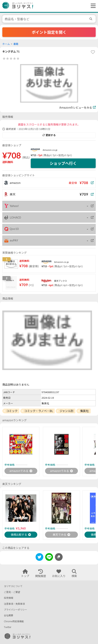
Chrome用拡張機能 (14, 621)
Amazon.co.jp (50, 150)
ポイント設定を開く (49, 32)
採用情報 (9, 598)
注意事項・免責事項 (14, 604)
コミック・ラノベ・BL (38, 411)
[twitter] (39, 558)
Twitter (8, 627)
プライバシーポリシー (15, 610)
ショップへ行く (63, 163)
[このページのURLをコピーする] (59, 557)
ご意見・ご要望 (12, 592)
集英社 (84, 411)
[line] (49, 558)
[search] (91, 19)
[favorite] (93, 52)
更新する (49, 135)
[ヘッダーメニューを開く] (92, 6)
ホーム (6, 44)
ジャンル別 (66, 411)
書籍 (16, 44)
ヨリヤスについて (13, 586)
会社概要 (9, 615)
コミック (12, 411)
